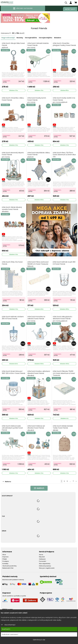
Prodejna (6, 561)
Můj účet (42, 557)
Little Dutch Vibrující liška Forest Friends (13, 46)
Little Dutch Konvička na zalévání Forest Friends (36, 319)
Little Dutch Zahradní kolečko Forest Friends (38, 46)
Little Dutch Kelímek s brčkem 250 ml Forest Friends (13, 318)
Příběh (5, 559)
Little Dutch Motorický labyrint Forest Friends (13, 155)
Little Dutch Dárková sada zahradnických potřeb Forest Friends (12, 429)
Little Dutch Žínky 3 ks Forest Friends (12, 263)
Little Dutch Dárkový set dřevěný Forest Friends (36, 428)
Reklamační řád (8, 568)
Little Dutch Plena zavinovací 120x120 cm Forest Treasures (38, 264)
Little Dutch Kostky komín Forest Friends (37, 100)
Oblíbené (42, 559)
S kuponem (7, 81)
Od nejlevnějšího (45, 38)
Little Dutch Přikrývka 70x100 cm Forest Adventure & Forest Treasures (64, 375)
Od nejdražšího (31, 38)
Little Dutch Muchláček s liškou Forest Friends (39, 155)
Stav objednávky (45, 564)
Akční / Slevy (70, 9)
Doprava (5, 557)
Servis (41, 555)
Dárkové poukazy (45, 566)
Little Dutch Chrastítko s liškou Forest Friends (13, 99)
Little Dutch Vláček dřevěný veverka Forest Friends (12, 210)
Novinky (20, 38)
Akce (4, 555)
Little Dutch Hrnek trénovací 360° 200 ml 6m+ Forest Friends (14, 372)
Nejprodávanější (8, 38)
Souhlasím (6, 629)
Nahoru (7, 482)
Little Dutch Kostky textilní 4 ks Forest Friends (64, 100)
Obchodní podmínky (9, 566)
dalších (39, 488)
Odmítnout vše (39, 640)
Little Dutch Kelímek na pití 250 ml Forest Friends (64, 263)
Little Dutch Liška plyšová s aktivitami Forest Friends (62, 319)
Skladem (58, 38)
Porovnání (43, 561)
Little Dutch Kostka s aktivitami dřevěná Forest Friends (39, 374)
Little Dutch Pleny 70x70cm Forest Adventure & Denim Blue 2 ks (64, 156)
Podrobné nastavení (10, 634)
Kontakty (5, 564)
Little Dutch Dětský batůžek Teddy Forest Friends (63, 428)
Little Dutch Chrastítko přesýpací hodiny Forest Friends (64, 44)
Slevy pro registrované (47, 568)
